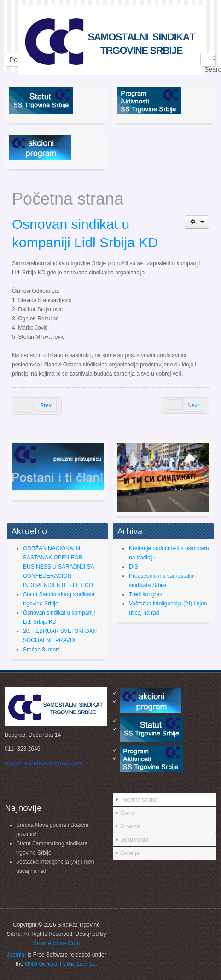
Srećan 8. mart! (42, 650)
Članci (128, 813)
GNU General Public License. (61, 964)
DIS (134, 567)
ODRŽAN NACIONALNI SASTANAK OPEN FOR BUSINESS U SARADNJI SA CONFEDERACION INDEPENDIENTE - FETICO (58, 567)
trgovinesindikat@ (44, 763)
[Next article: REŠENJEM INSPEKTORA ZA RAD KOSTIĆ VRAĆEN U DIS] (185, 405)
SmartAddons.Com (56, 943)
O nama (130, 826)
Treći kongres (145, 594)
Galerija (130, 853)
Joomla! (16, 955)
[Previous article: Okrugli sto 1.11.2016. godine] (37, 406)
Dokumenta (134, 840)
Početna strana (139, 800)
